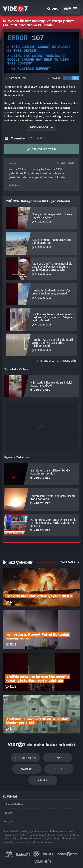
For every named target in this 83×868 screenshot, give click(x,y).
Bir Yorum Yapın (42, 149)
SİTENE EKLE (45, 361)
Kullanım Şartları (13, 804)
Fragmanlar (25, 758)
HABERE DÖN (66, 361)
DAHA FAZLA (70, 562)
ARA (53, 9)
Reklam (7, 813)
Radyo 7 (23, 854)
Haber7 (68, 854)
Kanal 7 (9, 854)
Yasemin (43, 862)
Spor (59, 769)
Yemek (43, 780)
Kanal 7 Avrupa (36, 854)
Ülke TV (49, 854)
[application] (41, 53)
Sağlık (27, 769)
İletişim (7, 821)
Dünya (58, 758)
